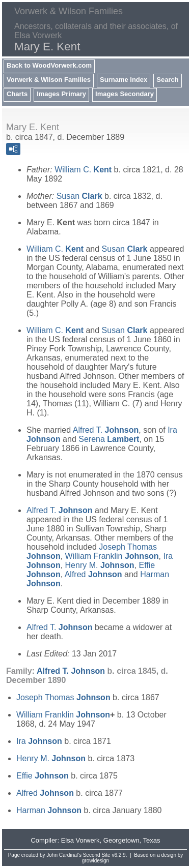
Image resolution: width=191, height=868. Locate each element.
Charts (17, 94)
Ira (39, 741)
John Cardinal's (64, 855)
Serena (109, 439)
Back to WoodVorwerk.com (49, 65)
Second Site (97, 855)
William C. (83, 170)
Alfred (93, 574)
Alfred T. (106, 430)
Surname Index (124, 80)
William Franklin (112, 556)
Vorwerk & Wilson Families (49, 80)
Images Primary (61, 94)
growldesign (95, 861)
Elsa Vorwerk (80, 840)
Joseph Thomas (63, 697)
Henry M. (100, 565)
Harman (49, 810)
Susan (79, 196)
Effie (43, 776)
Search (167, 80)
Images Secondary (125, 94)
